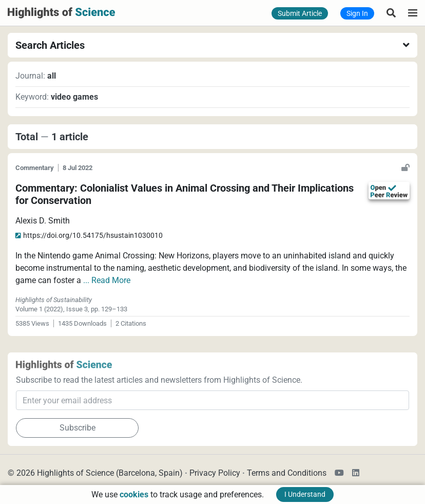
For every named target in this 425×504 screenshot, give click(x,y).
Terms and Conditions (287, 473)
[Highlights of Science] (61, 12)
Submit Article (300, 13)
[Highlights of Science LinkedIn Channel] (354, 473)
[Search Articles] (391, 13)
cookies (134, 494)
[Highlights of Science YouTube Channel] (341, 473)
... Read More (107, 281)
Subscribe (78, 428)
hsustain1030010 (89, 235)
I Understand (305, 494)
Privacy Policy (215, 473)
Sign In (357, 13)
